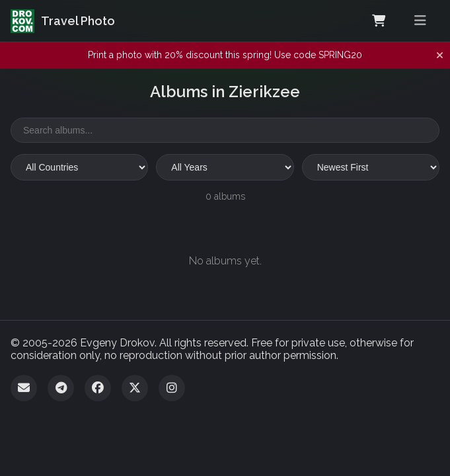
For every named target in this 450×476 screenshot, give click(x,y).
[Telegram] (61, 388)
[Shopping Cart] (379, 21)
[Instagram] (172, 388)
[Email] (24, 388)
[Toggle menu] (420, 21)
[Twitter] (135, 388)
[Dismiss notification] (440, 56)
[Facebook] (98, 388)
